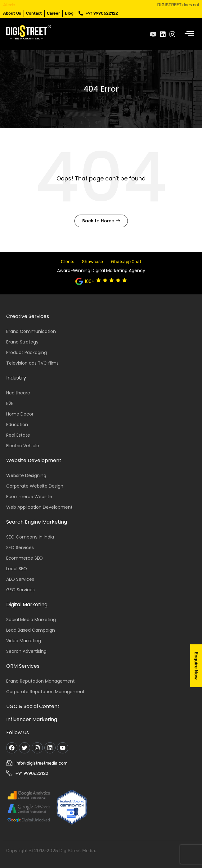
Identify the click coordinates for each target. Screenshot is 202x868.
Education (17, 425)
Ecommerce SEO (25, 558)
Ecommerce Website (29, 497)
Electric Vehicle (23, 446)
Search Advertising (26, 651)
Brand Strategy (22, 342)
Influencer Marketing (32, 719)
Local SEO (17, 569)
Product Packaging (27, 352)
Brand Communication (31, 331)
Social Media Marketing (31, 620)
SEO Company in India (30, 537)
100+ (90, 281)
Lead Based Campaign (31, 630)
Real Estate (18, 435)
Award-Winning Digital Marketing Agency (101, 270)
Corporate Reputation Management (45, 692)
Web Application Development (39, 507)
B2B (10, 403)
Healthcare (18, 393)
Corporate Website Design (35, 486)
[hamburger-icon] (189, 34)
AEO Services (20, 579)
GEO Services (20, 590)
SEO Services (20, 548)
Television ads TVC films (32, 363)
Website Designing (26, 475)
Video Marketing (24, 641)
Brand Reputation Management (40, 681)
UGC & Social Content (33, 706)
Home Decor (20, 414)
